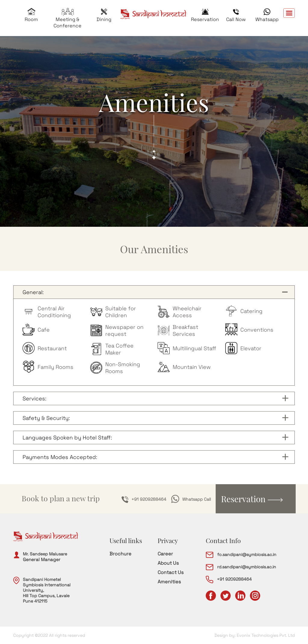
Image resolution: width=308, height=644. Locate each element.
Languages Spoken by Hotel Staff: (67, 437)
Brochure (120, 554)
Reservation (252, 499)
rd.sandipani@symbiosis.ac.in (241, 567)
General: (33, 292)
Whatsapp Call (191, 500)
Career (165, 554)
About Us (168, 563)
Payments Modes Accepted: (60, 457)
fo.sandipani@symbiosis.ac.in (241, 554)
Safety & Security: (46, 418)
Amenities (169, 582)
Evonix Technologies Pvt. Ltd (266, 635)
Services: (34, 398)
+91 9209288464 (144, 500)
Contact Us (171, 572)
